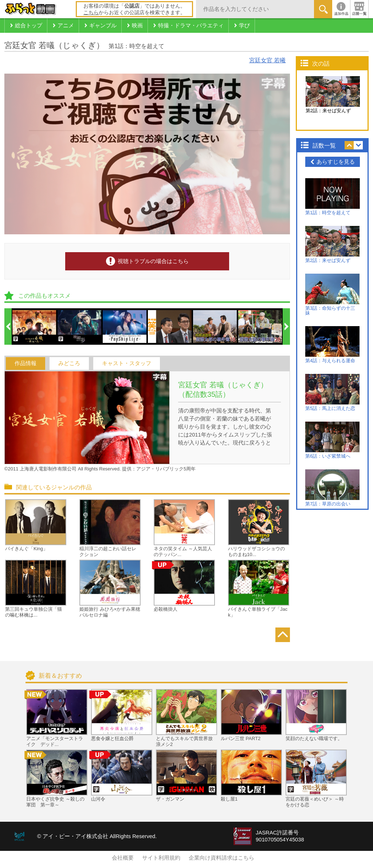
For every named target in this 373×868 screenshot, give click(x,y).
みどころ (69, 363)
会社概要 (123, 858)
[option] (35, 327)
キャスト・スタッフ (127, 363)
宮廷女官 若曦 (267, 60)
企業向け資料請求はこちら (221, 858)
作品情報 (25, 363)
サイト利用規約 (161, 858)
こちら (91, 12)
